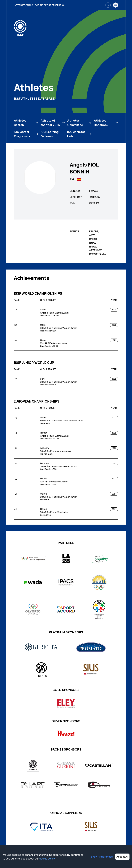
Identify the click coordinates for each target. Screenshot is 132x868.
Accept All (122, 857)
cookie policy (47, 859)
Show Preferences (102, 857)
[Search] (108, 5)
